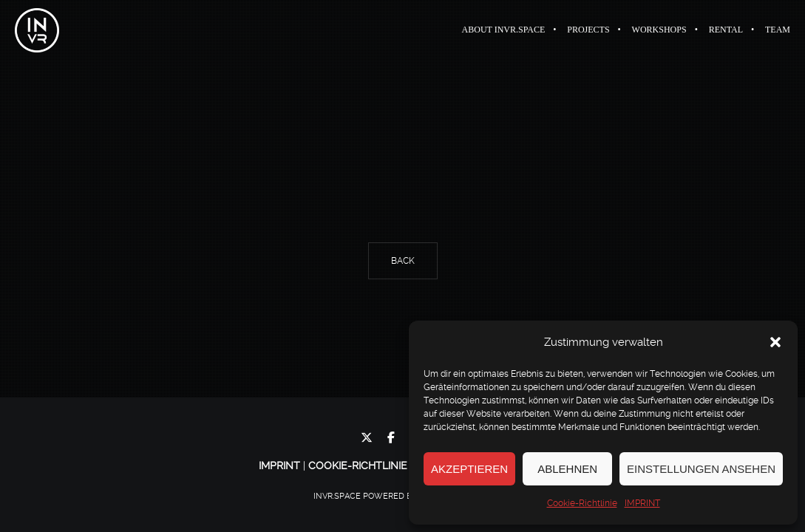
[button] (775, 342)
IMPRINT (642, 503)
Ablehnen (567, 469)
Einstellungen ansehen (701, 469)
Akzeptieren (469, 469)
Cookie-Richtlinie (582, 503)
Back (403, 261)
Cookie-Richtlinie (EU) (370, 465)
